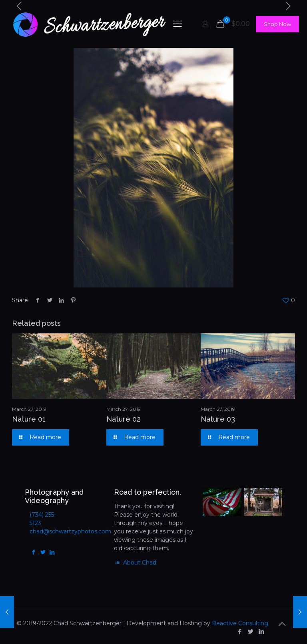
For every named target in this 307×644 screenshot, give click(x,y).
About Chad (135, 563)
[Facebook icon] (240, 631)
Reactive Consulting (240, 623)
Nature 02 (124, 419)
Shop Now (277, 24)
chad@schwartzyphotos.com (70, 531)
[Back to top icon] (282, 624)
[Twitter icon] (250, 631)
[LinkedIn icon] (261, 631)
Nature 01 (29, 419)
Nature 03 (218, 419)
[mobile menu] (177, 24)
